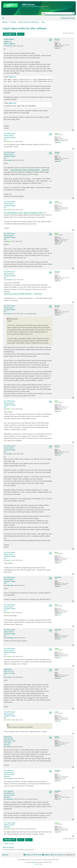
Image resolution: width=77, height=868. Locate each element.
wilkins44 (57, 737)
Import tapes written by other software (25, 28)
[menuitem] (72, 18)
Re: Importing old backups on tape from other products (9, 773)
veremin (57, 133)
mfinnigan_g (58, 770)
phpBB (33, 862)
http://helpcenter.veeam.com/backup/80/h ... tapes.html (30, 170)
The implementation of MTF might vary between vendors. (24, 213)
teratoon (57, 669)
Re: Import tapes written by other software (10, 825)
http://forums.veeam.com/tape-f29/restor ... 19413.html (23, 294)
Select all (13, 77)
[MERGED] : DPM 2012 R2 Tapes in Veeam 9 (9, 672)
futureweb (57, 39)
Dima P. (56, 233)
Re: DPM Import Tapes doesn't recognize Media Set (10, 136)
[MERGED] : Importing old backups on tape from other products (10, 741)
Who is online (8, 847)
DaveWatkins (58, 791)
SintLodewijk (58, 577)
